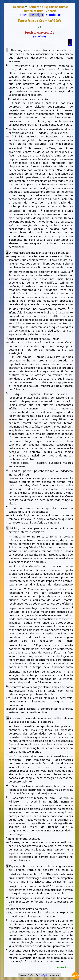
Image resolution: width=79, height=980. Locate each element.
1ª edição (43, 975)
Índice (23, 15)
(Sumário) (39, 36)
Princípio (37, 15)
